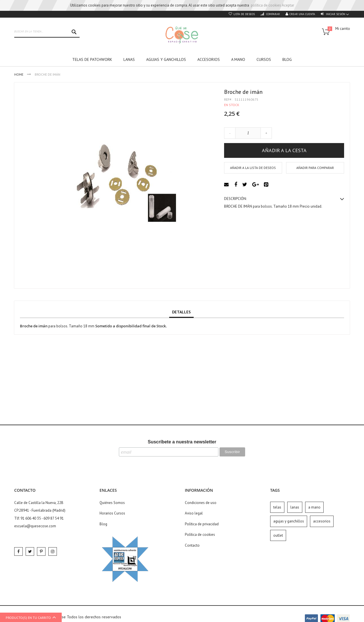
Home (19, 74)
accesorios (322, 521)
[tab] (181, 312)
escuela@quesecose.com (35, 526)
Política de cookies (200, 535)
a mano (314, 507)
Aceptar (288, 5)
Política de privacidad (202, 524)
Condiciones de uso (201, 503)
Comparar (273, 14)
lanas (295, 507)
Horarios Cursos (112, 513)
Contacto (192, 545)
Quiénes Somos (112, 503)
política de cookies (266, 5)
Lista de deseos (244, 14)
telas (277, 507)
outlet (278, 535)
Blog (103, 524)
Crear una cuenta (302, 14)
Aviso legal (194, 513)
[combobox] (47, 32)
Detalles (181, 312)
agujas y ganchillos (289, 521)
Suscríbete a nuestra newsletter (182, 442)
